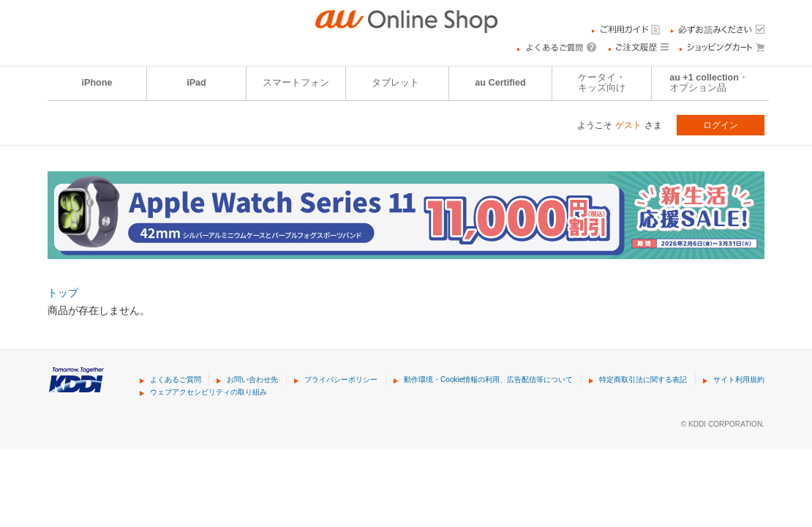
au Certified (500, 83)
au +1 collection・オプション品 (709, 83)
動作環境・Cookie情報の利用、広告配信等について (488, 380)
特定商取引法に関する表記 (643, 380)
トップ (63, 293)
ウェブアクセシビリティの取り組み (208, 392)
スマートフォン (296, 83)
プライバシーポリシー (341, 380)
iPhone (97, 83)
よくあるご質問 (176, 380)
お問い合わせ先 (252, 380)
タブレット (395, 83)
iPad (196, 83)
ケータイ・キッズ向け (602, 83)
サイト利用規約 (739, 380)
